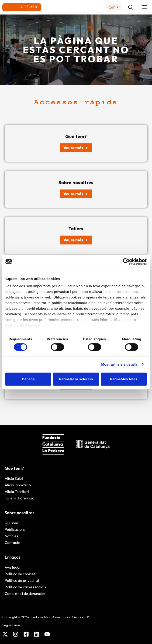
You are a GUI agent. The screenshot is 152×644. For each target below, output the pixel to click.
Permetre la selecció (76, 379)
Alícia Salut (14, 478)
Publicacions (15, 529)
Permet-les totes (124, 379)
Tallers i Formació (19, 498)
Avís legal (12, 567)
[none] (114, 7)
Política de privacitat (22, 580)
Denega (28, 379)
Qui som (11, 523)
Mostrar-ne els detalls (119, 364)
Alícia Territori (17, 491)
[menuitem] (114, 7)
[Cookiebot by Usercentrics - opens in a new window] (126, 262)
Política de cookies (20, 574)
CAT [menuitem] (112, 7)
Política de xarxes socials (25, 587)
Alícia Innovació (18, 485)
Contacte (12, 542)
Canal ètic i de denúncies (25, 593)
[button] (145, 7)
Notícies (11, 536)
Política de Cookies (22, 325)
